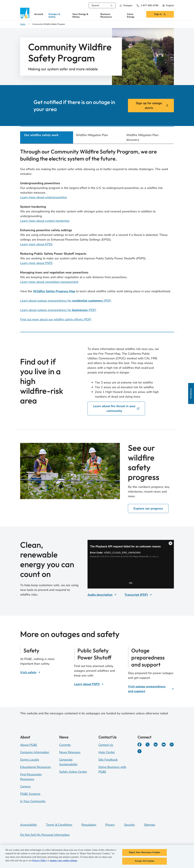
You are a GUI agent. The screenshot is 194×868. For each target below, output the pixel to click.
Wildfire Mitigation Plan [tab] (92, 135)
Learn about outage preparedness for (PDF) (66, 301)
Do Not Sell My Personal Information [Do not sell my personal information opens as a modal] (45, 835)
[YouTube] (164, 745)
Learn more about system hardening (45, 221)
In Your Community (33, 801)
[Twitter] (148, 745)
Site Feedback (108, 760)
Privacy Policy (40, 861)
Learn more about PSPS (36, 263)
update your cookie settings (63, 861)
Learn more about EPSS (36, 244)
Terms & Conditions (59, 825)
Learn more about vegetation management (49, 282)
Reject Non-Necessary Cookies (145, 852)
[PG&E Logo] (25, 13)
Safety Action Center (73, 772)
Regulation (89, 825)
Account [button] (39, 14)
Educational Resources (36, 767)
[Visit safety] (30, 672)
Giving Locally (30, 760)
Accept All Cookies (145, 861)
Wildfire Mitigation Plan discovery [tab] (142, 137)
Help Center (107, 752)
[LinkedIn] (156, 745)
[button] (126, 5)
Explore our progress (148, 508)
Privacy (110, 825)
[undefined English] (168, 5)
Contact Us (106, 745)
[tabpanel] (97, 236)
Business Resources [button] (106, 16)
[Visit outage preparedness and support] (151, 689)
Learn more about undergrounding (44, 197)
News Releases (70, 752)
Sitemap (149, 825)
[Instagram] (172, 745)
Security (129, 825)
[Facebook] (140, 745)
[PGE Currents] (140, 751)
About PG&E (29, 745)
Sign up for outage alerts (152, 106)
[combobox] (102, 5)
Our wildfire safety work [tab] (41, 135)
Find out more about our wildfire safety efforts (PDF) (56, 319)
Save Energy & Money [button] (80, 16)
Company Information (35, 752)
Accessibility (29, 825)
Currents (65, 745)
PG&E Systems (30, 794)
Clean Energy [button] (131, 16)
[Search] (111, 5)
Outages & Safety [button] (54, 16)
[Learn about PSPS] (89, 684)
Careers (25, 786)
